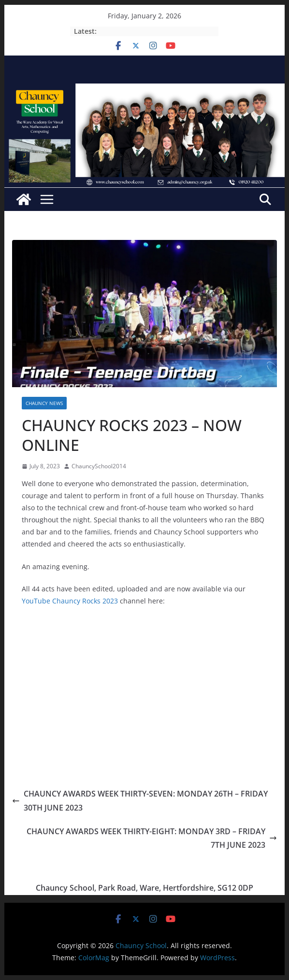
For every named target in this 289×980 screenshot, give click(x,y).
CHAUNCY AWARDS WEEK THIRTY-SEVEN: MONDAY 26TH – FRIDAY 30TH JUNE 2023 (140, 801)
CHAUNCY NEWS (44, 403)
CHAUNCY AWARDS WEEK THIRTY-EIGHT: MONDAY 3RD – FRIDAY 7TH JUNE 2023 (152, 838)
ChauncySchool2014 (99, 466)
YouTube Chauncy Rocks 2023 (70, 601)
